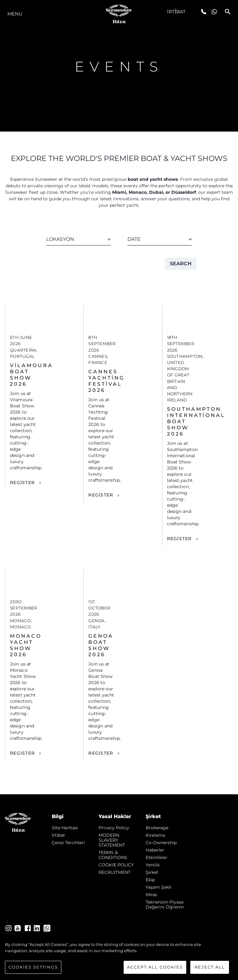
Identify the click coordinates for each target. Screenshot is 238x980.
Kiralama (155, 835)
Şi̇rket (152, 872)
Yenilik (153, 865)
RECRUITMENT (115, 872)
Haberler (155, 850)
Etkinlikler (156, 857)
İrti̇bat (176, 12)
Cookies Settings (33, 967)
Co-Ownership (161, 843)
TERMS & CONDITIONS (113, 855)
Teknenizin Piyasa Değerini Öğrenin (165, 904)
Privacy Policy (114, 828)
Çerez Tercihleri (68, 843)
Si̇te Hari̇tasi (65, 828)
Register (22, 483)
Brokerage (157, 828)
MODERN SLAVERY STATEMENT (112, 840)
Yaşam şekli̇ (159, 887)
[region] (119, 958)
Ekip (150, 880)
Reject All (210, 967)
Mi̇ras (151, 895)
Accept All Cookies (155, 967)
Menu (15, 14)
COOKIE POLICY (116, 865)
